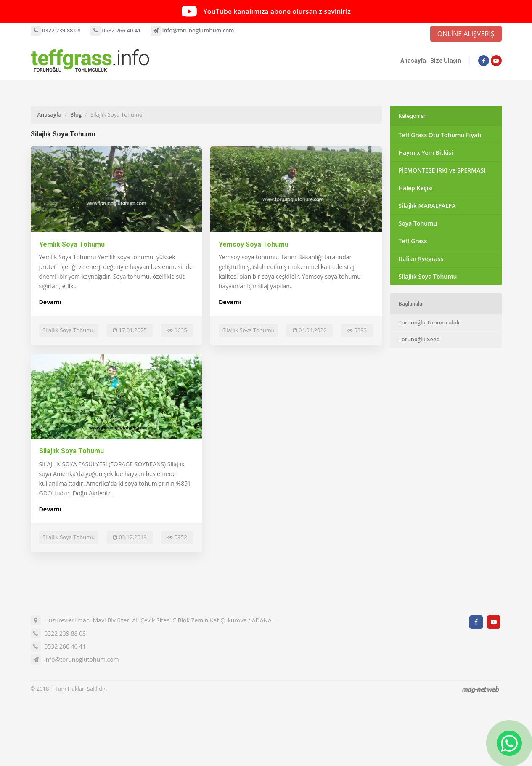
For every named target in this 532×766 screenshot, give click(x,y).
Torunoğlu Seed (419, 339)
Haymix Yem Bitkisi (426, 153)
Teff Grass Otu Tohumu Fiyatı (440, 135)
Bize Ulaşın (446, 61)
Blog (76, 114)
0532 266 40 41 (115, 30)
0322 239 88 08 (56, 30)
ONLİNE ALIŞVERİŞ (466, 34)
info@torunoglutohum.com (192, 30)
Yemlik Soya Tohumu (72, 244)
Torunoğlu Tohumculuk (429, 322)
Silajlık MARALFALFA (427, 206)
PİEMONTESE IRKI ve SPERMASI (442, 170)
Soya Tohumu (418, 223)
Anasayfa (413, 61)
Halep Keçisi (416, 188)
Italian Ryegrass (421, 259)
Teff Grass (413, 241)
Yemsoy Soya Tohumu (254, 244)
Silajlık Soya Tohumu (71, 451)
